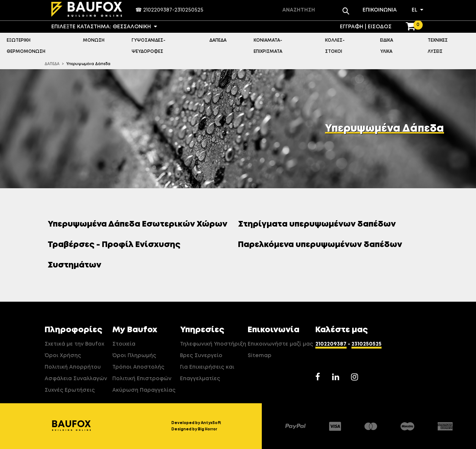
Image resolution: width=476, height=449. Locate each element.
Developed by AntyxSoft (196, 423)
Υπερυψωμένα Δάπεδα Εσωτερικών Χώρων (140, 224)
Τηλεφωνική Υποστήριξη (213, 344)
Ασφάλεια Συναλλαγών (76, 379)
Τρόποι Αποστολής (138, 367)
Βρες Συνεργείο (201, 356)
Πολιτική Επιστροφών (142, 379)
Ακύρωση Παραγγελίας (144, 390)
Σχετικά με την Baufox (74, 344)
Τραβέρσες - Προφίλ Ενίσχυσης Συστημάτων (114, 255)
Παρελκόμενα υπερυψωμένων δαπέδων (323, 245)
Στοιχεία (124, 344)
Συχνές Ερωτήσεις (70, 390)
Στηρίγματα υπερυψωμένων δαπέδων (320, 224)
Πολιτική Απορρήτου (73, 367)
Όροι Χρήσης (63, 356)
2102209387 (158, 10)
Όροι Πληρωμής (134, 356)
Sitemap (260, 356)
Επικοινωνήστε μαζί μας (280, 344)
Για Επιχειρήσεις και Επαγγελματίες (207, 373)
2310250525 (189, 10)
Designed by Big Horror (194, 429)
